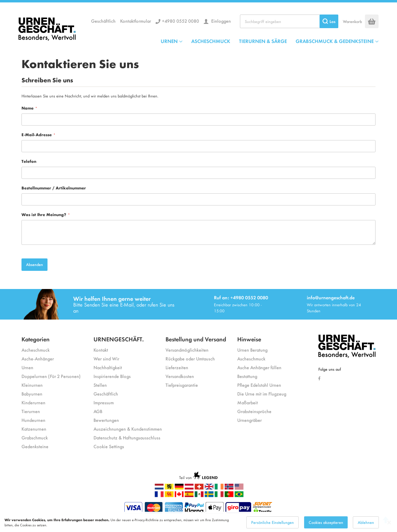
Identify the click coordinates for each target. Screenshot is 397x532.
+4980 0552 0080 (180, 21)
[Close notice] (389, 525)
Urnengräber (249, 420)
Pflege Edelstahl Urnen (259, 385)
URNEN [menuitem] (169, 41)
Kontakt (101, 350)
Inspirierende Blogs (112, 376)
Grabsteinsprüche (254, 411)
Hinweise (249, 339)
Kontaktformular (136, 21)
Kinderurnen (33, 402)
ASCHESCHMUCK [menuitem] (211, 41)
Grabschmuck (35, 437)
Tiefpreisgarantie (182, 385)
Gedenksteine (35, 446)
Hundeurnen (33, 420)
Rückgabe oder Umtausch (190, 358)
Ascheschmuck (36, 350)
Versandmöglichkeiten (187, 350)
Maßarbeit (248, 402)
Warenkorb (352, 21)
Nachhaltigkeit (108, 367)
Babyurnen (32, 394)
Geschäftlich (103, 21)
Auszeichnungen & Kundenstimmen (128, 429)
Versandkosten (180, 376)
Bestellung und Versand (196, 339)
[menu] (270, 41)
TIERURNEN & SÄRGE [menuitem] (263, 41)
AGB (98, 411)
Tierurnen (31, 411)
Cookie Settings (109, 446)
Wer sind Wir (106, 358)
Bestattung (247, 376)
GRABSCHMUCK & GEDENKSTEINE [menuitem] (335, 41)
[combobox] (289, 21)
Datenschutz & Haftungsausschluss (127, 437)
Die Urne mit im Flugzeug (262, 394)
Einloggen (220, 21)
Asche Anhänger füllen (259, 367)
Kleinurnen (32, 385)
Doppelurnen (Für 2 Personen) (51, 376)
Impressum (104, 402)
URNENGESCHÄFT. (119, 339)
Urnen (27, 367)
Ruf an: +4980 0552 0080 (241, 297)
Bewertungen (106, 420)
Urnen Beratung (252, 350)
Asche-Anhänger (38, 358)
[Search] (329, 21)
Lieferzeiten (177, 367)
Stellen (100, 385)
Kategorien (36, 339)
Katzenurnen (34, 429)
